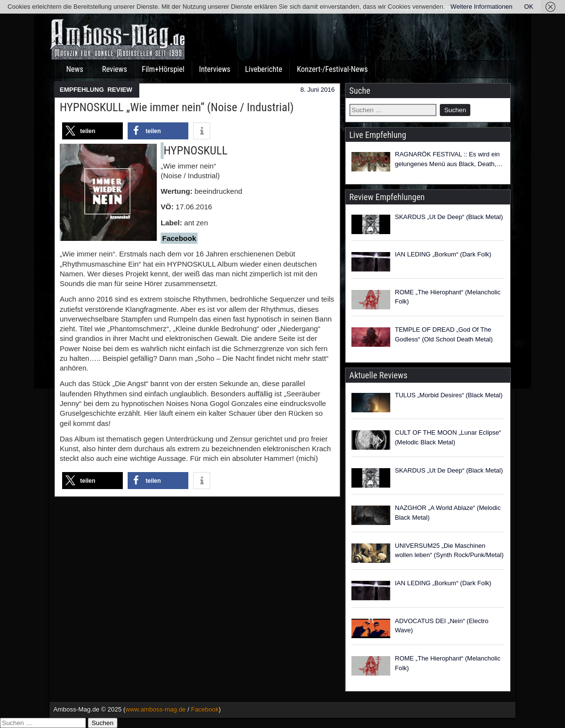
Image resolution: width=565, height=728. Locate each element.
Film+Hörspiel (163, 69)
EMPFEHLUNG (82, 90)
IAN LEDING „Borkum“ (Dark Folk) (443, 254)
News (75, 69)
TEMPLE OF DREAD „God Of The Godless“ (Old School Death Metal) (444, 334)
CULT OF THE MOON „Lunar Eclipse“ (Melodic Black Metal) (448, 437)
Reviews (115, 69)
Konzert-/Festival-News (332, 69)
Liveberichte (264, 69)
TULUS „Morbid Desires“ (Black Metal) (449, 395)
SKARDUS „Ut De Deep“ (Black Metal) (449, 217)
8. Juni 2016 (318, 90)
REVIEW (120, 90)
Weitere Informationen (482, 7)
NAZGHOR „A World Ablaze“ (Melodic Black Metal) (448, 513)
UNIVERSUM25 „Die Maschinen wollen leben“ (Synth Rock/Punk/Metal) (449, 550)
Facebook (205, 709)
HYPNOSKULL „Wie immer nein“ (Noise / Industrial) (177, 107)
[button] (92, 131)
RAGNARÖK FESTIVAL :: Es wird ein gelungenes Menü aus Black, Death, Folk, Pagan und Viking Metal (448, 160)
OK (529, 7)
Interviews (215, 69)
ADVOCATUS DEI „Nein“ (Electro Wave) (442, 626)
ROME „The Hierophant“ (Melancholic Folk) (448, 297)
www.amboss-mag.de (155, 709)
